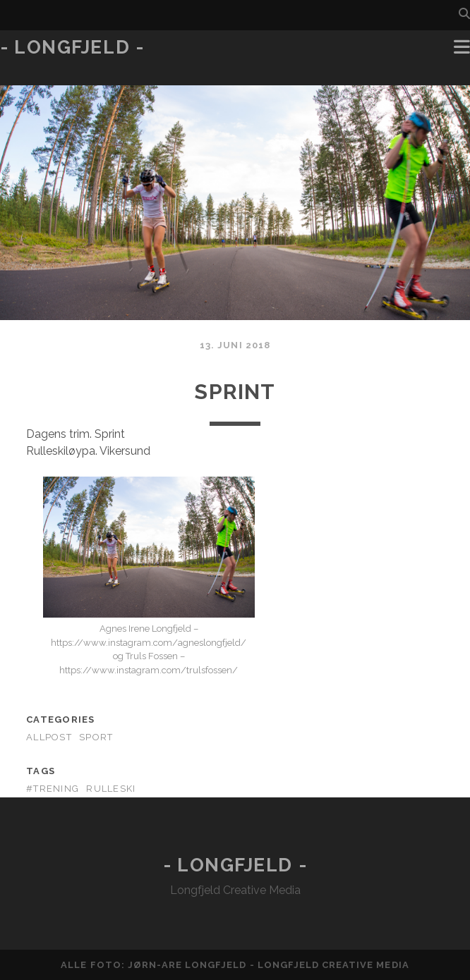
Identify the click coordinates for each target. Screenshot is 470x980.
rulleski (111, 789)
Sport (96, 737)
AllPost (49, 737)
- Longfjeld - (72, 47)
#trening (53, 789)
